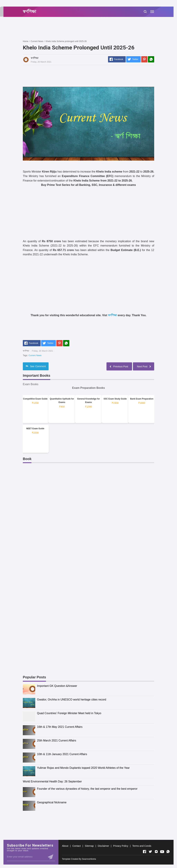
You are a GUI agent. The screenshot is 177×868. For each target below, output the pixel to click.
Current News (35, 355)
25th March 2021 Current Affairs (57, 741)
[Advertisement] (86, 28)
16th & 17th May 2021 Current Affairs (60, 727)
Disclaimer (103, 846)
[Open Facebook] (145, 852)
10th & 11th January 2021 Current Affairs (62, 754)
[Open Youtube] (162, 852)
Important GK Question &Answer (57, 686)
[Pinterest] (144, 59)
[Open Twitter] (150, 852)
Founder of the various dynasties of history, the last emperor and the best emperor (87, 789)
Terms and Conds (142, 846)
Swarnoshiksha (89, 859)
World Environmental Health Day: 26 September (52, 781)
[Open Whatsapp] (168, 852)
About (65, 846)
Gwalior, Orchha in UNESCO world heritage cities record (72, 700)
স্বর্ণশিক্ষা (113, 315)
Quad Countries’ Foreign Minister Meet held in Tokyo (69, 713)
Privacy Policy (121, 846)
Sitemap (89, 846)
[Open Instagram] (156, 852)
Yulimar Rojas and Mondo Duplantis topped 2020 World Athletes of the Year (83, 768)
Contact (77, 846)
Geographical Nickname (52, 802)
